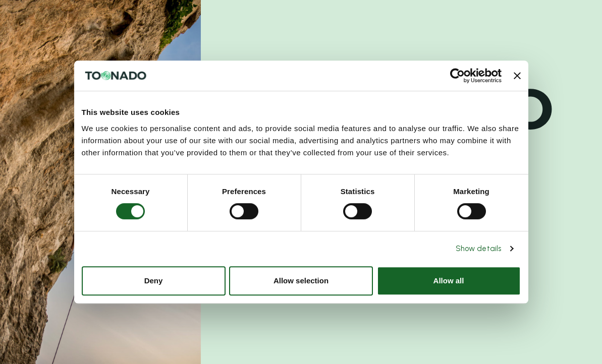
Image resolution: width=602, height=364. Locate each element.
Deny (154, 281)
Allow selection (301, 281)
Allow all (449, 281)
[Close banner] (517, 76)
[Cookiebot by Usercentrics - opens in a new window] (457, 76)
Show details (478, 249)
